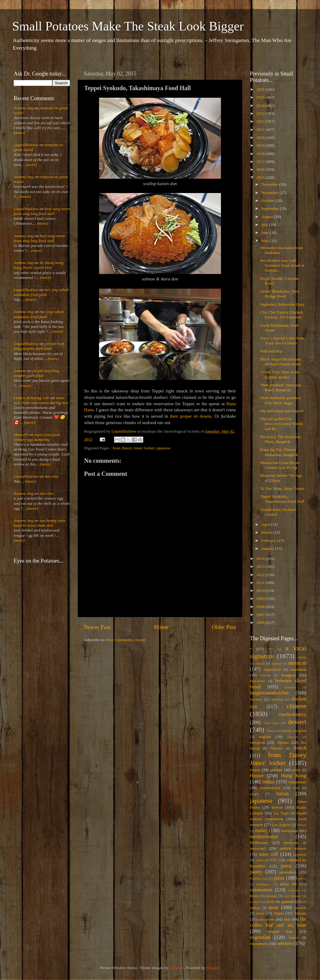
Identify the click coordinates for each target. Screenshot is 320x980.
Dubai (270, 731)
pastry (256, 872)
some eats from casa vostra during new (41, 400)
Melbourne (259, 843)
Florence (276, 748)
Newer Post (97, 627)
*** (270, 649)
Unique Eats (280, 931)
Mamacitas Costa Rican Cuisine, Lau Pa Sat (280, 465)
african (260, 663)
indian (268, 782)
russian (271, 896)
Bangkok (288, 675)
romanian (294, 890)
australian (298, 669)
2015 (261, 177)
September (270, 208)
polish (302, 878)
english (265, 737)
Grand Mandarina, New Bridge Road (280, 294)
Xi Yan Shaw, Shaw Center (283, 488)
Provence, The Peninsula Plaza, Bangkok (281, 439)
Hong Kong (294, 776)
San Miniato (292, 896)
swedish (300, 908)
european (257, 742)
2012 (261, 575)
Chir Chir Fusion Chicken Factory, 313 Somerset (282, 315)
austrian (265, 675)
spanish (287, 902)
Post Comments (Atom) (126, 640)
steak (274, 908)
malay (261, 831)
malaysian (290, 831)
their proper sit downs (191, 416)
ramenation (261, 890)
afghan (302, 657)
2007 (261, 615)
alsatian (276, 663)
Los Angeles (281, 825)
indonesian (298, 782)
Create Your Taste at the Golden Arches (280, 374)
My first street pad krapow (282, 411)
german (276, 770)
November (270, 193)
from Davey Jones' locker (133, 448)
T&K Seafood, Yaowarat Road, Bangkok (281, 387)
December (270, 184)
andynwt (177, 968)
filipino (283, 742)
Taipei (279, 913)
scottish (255, 902)
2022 (261, 121)
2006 (261, 622)
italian (283, 794)
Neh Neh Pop (271, 351)
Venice (294, 938)
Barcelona (257, 681)
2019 (261, 145)
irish (296, 788)
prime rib (288, 884)
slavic (270, 902)
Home (161, 627)
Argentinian (272, 669)
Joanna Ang (24, 108)
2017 (261, 162)
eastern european (293, 731)
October (268, 200)
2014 (261, 558)
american (297, 663)
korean (277, 807)
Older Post (224, 627)
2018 (261, 154)
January (268, 548)
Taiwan (300, 913)
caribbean (277, 699)
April (266, 524)
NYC (274, 860)
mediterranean (264, 837)
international (270, 788)
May (265, 241)
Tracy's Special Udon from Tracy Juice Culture (282, 341)
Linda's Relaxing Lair (32, 398)
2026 (261, 89)
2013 (261, 566)
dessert (297, 722)
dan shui (52, 476)
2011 (261, 583)
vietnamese (259, 944)
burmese (256, 699)
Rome (254, 896)
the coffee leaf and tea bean (278, 922)
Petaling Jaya (259, 878)
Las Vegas (281, 813)
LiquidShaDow (26, 145)
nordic (260, 860)
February (269, 541)
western (285, 943)
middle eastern (293, 848)
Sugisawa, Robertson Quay (283, 304)
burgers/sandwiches (269, 693)
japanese (163, 448)
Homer (257, 776)
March (267, 532)
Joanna (20, 371)
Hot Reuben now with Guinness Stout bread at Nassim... (282, 265)
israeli (254, 794)
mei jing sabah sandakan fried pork (41, 292)
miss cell (268, 854)
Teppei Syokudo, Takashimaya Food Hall (282, 499)
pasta (286, 866)
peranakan (288, 872)
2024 (261, 105)
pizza (279, 878)
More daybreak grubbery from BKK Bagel (281, 400)
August (268, 217)
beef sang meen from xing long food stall (42, 211)
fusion (255, 770)
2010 (261, 590)
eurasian (293, 737)
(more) (19, 133)
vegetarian (260, 937)
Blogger (213, 968)
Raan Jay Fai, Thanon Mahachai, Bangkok (279, 452)
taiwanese (266, 919)
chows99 (21, 435)
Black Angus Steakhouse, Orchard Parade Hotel (281, 362)
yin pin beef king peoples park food (39, 346)
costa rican (271, 723)
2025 (261, 97)
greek (296, 770)
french (300, 748)
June (265, 232)
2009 (261, 598)
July (265, 225)
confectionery (293, 715)
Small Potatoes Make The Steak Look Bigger (128, 26)
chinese (296, 706)
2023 (261, 113)
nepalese (300, 855)
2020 (261, 137)
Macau (302, 825)
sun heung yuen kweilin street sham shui (39, 523)
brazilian (290, 687)
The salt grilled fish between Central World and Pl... (282, 424)
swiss (260, 913)
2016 (261, 169)
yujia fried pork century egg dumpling (37, 437)
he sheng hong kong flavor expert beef (39, 265)
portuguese (263, 884)
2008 (261, 607)
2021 (261, 130)
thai (287, 919)
